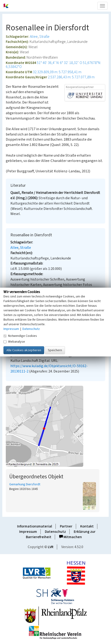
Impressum (28, 532)
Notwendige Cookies (20, 336)
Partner (66, 526)
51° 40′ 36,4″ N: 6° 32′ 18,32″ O (59, 63)
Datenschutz (55, 532)
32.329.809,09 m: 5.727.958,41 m (57, 72)
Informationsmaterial (35, 526)
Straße (44, 37)
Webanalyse (14, 341)
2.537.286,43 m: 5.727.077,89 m (71, 77)
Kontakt (87, 526)
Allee (34, 37)
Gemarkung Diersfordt (25, 484)
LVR (51, 547)
